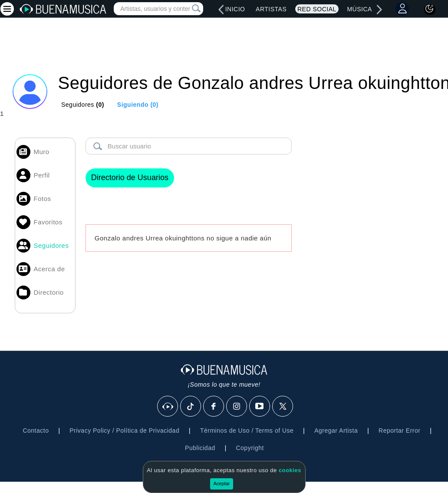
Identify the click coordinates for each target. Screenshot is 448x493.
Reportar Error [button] (399, 431)
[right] (379, 10)
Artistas (271, 9)
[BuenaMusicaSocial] (168, 407)
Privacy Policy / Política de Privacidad (124, 431)
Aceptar (222, 483)
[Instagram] (237, 407)
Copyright (250, 448)
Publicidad (200, 448)
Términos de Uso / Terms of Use (247, 431)
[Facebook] (214, 407)
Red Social (317, 9)
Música (359, 9)
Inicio (235, 9)
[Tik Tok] (191, 407)
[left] (221, 10)
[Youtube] (260, 407)
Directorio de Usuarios (130, 177)
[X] (283, 407)
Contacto (36, 431)
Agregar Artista (336, 431)
